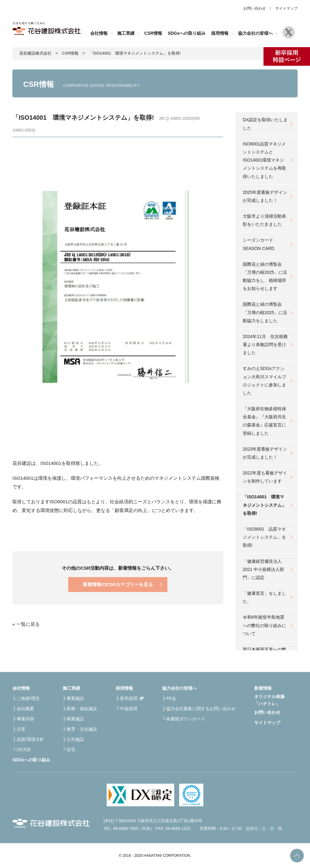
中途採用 (129, 709)
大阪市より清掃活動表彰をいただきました (264, 220)
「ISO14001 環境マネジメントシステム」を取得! (264, 505)
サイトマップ (286, 8)
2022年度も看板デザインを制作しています (265, 477)
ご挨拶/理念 (28, 698)
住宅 (71, 750)
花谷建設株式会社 (35, 53)
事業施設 (75, 698)
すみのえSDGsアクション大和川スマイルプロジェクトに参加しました (264, 381)
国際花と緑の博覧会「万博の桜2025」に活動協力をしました (265, 312)
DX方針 (24, 750)
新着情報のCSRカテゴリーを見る (118, 584)
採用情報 (220, 33)
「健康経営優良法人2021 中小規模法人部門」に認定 (263, 569)
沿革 (21, 729)
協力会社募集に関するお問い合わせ (201, 709)
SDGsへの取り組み (187, 33)
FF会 (171, 698)
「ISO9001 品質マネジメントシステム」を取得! (264, 537)
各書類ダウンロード (186, 719)
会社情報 (99, 33)
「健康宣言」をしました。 (264, 597)
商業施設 (75, 719)
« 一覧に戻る (26, 624)
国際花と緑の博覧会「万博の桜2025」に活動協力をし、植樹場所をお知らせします (265, 276)
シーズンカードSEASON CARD (259, 244)
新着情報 (263, 688)
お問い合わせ (255, 8)
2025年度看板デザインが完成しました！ (265, 196)
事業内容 (25, 719)
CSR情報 (153, 33)
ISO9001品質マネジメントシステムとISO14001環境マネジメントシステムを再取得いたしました (264, 160)
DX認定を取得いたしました (265, 124)
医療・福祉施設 (82, 709)
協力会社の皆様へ (255, 33)
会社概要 (25, 709)
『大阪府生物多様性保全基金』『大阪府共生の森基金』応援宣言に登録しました (264, 421)
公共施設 (75, 739)
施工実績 (126, 33)
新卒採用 (129, 698)
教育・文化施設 (82, 729)
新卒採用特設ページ (287, 56)
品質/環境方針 (30, 739)
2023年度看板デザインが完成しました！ (265, 453)
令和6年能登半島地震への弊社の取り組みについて (264, 625)
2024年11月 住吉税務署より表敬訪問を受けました (265, 345)
